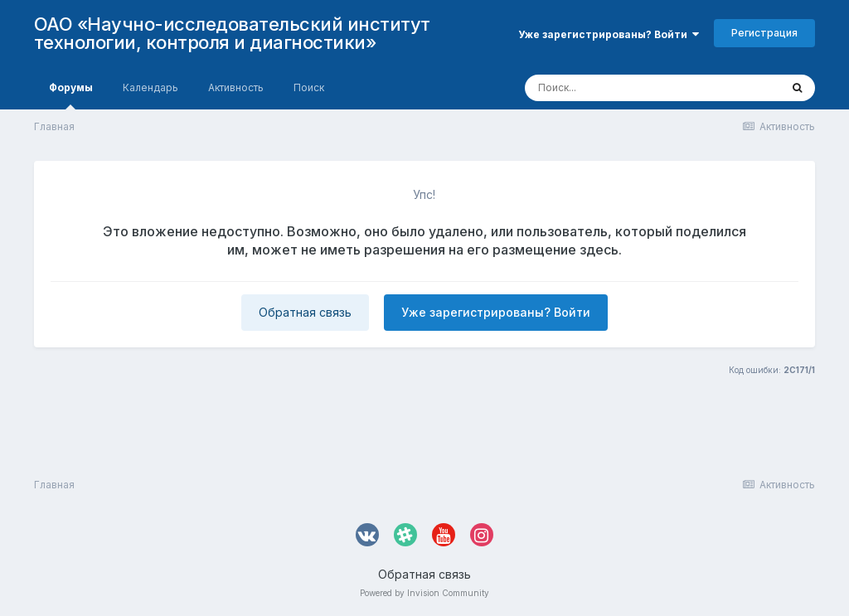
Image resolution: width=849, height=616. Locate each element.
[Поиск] (621, 88)
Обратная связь (305, 312)
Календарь (150, 87)
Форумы (71, 95)
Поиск (309, 87)
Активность (236, 87)
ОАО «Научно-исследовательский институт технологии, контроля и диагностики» (232, 33)
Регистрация (764, 33)
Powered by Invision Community (424, 593)
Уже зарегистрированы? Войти (609, 34)
